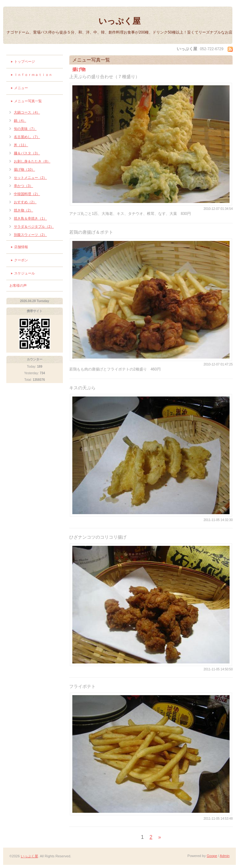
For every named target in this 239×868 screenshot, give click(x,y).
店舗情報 (21, 247)
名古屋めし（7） (27, 137)
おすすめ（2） (25, 202)
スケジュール (25, 273)
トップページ (25, 61)
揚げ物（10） (24, 169)
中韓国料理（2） (27, 194)
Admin (225, 856)
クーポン (21, 260)
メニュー (21, 88)
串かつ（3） (23, 186)
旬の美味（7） (25, 129)
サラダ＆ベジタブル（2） (34, 226)
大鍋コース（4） (27, 112)
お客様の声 (18, 285)
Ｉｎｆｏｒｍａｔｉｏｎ (33, 75)
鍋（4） (20, 120)
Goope (212, 856)
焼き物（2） (23, 210)
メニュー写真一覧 (28, 101)
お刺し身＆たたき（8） (32, 161)
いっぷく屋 (119, 21)
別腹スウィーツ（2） (30, 235)
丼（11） (21, 145)
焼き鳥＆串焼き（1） (30, 218)
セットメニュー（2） (30, 178)
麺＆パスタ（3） (27, 153)
